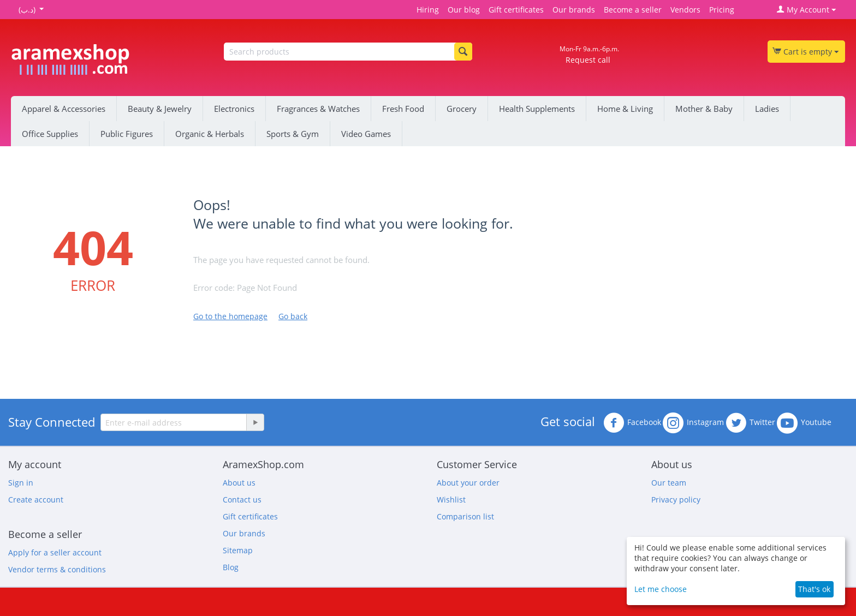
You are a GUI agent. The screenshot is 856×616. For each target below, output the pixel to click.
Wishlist (451, 500)
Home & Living (625, 109)
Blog (231, 567)
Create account (36, 500)
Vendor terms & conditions (57, 569)
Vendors (685, 10)
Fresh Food (403, 109)
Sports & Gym (293, 134)
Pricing (722, 10)
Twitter (750, 423)
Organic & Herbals (210, 134)
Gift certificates (516, 10)
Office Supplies (50, 134)
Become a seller (633, 10)
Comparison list (465, 516)
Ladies (767, 109)
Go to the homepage (230, 316)
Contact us (242, 500)
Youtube (804, 423)
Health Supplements (537, 109)
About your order (468, 483)
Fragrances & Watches (318, 109)
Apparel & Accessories (64, 109)
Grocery (462, 109)
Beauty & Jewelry (160, 109)
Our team (669, 483)
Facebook (632, 423)
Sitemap (238, 550)
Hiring (428, 10)
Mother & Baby (704, 109)
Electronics (234, 109)
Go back (293, 316)
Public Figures (127, 134)
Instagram (693, 423)
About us (239, 483)
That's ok (814, 589)
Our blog (464, 10)
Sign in (21, 483)
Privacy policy (676, 500)
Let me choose (661, 589)
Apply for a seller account (55, 552)
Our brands (574, 10)
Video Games (366, 134)
